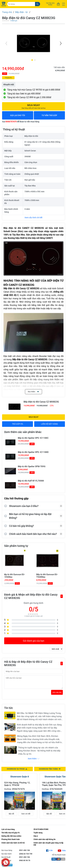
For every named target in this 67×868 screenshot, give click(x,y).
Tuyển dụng (38, 835)
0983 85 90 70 (25, 863)
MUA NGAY (34, 417)
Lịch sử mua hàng (8, 831)
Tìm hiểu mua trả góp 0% (11, 835)
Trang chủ (7, 12)
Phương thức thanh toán (11, 841)
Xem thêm (34, 761)
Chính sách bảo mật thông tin (45, 841)
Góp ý (36, 838)
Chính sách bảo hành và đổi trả (13, 845)
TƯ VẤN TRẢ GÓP (49, 115)
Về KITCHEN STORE (41, 831)
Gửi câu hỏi (57, 694)
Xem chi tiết (26, 816)
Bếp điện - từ (22, 12)
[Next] (60, 43)
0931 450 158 (24, 852)
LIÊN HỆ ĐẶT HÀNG (49, 424)
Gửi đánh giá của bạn (34, 641)
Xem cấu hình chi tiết (33, 218)
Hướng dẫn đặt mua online (11, 838)
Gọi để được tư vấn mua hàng (21, 122)
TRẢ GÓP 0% (18, 424)
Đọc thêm (33, 392)
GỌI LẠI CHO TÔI (18, 115)
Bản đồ (11, 816)
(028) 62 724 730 (26, 856)
